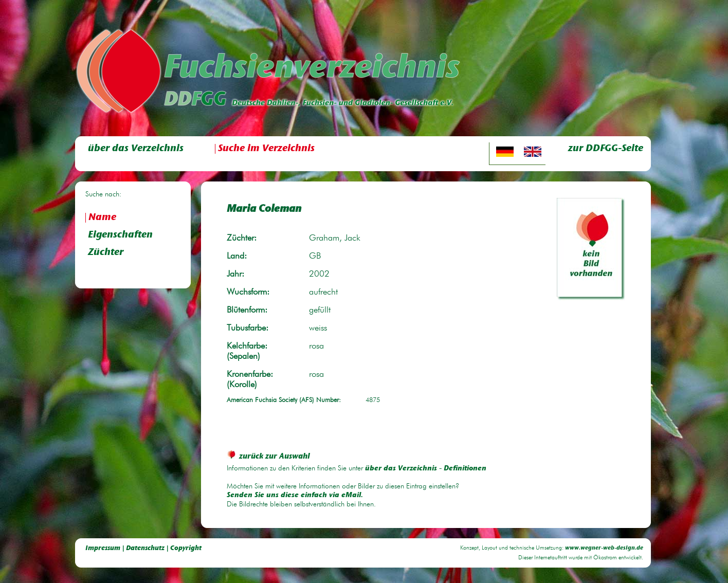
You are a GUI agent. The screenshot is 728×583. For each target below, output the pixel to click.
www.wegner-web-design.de (604, 548)
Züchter (106, 253)
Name (102, 218)
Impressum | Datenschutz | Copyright (143, 548)
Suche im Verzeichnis (266, 149)
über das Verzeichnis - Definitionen (426, 469)
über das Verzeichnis (136, 149)
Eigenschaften (120, 235)
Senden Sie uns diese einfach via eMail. (295, 496)
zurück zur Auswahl (268, 457)
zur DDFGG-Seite (606, 149)
